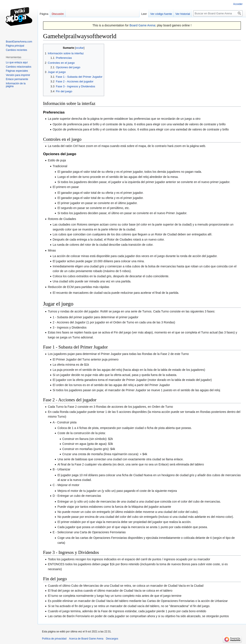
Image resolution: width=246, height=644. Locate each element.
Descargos (112, 639)
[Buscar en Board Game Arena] (218, 13)
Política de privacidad (54, 639)
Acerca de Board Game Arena (86, 639)
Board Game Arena (142, 25)
